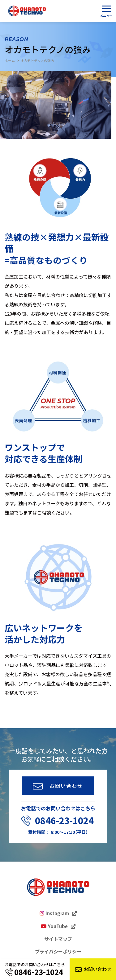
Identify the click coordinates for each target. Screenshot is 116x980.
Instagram (57, 913)
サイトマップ (58, 939)
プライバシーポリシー (58, 952)
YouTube (58, 926)
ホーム (10, 61)
